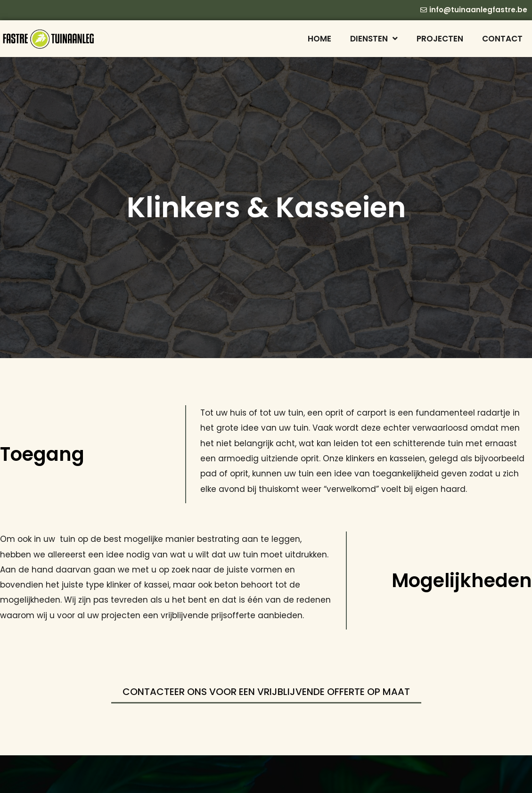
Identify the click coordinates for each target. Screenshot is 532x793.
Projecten (440, 39)
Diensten (374, 38)
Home (319, 39)
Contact (502, 39)
